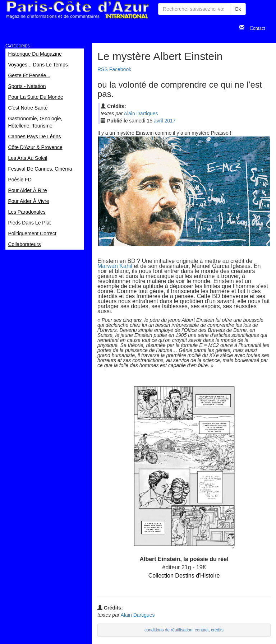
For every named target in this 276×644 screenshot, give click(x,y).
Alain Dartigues (141, 113)
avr (158, 121)
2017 (170, 121)
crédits (217, 630)
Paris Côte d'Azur (77, 10)
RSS (103, 69)
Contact (255, 27)
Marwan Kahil (115, 266)
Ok (238, 9)
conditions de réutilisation (169, 630)
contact (202, 630)
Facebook (120, 69)
